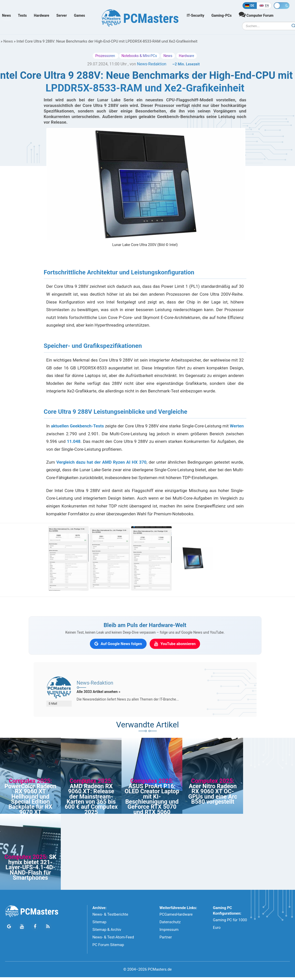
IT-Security (196, 15)
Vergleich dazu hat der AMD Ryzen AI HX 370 (101, 462)
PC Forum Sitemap (108, 945)
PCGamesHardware (176, 914)
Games (80, 15)
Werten (237, 426)
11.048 (74, 441)
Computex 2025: (31, 781)
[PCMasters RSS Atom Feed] (48, 927)
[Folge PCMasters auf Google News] (9, 927)
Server (62, 15)
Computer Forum (256, 14)
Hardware (42, 15)
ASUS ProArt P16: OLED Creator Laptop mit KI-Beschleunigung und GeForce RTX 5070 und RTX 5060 (152, 799)
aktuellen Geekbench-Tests (77, 426)
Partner (166, 937)
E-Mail (53, 704)
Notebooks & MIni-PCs (139, 56)
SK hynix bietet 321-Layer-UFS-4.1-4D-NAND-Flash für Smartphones (31, 867)
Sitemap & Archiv (107, 930)
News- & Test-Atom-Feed (113, 937)
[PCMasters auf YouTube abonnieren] (175, 644)
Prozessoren (105, 56)
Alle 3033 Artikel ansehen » (99, 692)
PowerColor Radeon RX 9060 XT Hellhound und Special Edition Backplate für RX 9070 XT (31, 799)
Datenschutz (170, 922)
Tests (22, 15)
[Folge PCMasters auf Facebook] (35, 927)
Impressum (169, 930)
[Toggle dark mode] (282, 6)
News (6, 15)
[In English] (264, 6)
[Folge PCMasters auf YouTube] (22, 927)
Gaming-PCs (222, 15)
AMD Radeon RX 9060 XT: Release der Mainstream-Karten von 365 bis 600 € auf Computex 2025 (91, 799)
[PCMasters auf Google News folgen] (118, 644)
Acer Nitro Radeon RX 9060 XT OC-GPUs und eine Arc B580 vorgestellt (213, 794)
